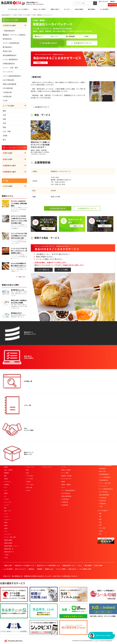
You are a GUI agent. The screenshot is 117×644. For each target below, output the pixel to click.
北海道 (5, 135)
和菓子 (6, 523)
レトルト (7, 505)
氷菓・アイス (8, 511)
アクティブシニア (47, 467)
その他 (34, 15)
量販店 (63, 455)
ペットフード (8, 534)
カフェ (63, 487)
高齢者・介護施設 (66, 485)
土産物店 (64, 458)
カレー (6, 490)
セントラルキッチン (67, 479)
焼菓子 (6, 526)
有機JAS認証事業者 (9, 84)
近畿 (4, 119)
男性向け (45, 455)
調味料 (6, 493)
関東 (4, 111)
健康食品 (7, 473)
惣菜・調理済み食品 (9, 452)
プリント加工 (30, 485)
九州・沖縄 (7, 131)
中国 (4, 123)
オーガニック (46, 464)
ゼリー (6, 487)
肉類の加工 (29, 455)
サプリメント (8, 482)
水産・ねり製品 (8, 470)
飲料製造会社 (7, 39)
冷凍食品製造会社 (9, 63)
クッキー (7, 517)
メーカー (64, 467)
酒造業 (63, 482)
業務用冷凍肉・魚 (9, 549)
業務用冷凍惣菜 (8, 543)
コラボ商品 (46, 461)
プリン (6, 531)
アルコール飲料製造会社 (11, 43)
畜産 (5, 476)
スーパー (64, 452)
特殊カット (29, 461)
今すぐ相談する (44, 270)
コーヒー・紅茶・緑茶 (10, 68)
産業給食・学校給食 (67, 476)
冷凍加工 (29, 482)
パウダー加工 (30, 476)
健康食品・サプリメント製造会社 (14, 35)
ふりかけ (7, 499)
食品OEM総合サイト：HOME (9, 15)
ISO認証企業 (7, 96)
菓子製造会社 (7, 47)
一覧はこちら (22, 277)
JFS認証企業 (7, 92)
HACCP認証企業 (8, 80)
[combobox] (84, 3)
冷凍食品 (7, 485)
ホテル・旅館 (65, 461)
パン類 (6, 458)
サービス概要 (63, 270)
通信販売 (64, 464)
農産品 (6, 467)
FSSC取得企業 (8, 88)
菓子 (5, 508)
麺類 (5, 464)
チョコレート (8, 520)
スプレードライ (30, 467)
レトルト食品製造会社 (10, 59)
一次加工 (7, 555)
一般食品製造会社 (9, 31)
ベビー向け (46, 452)
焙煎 (27, 473)
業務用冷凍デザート (9, 552)
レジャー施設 (65, 473)
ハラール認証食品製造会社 (12, 76)
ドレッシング (8, 502)
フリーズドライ (8, 72)
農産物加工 (29, 452)
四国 (4, 127)
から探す (9, 25)
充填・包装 (29, 487)
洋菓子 (6, 528)
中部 (4, 115)
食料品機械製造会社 (10, 55)
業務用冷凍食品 (8, 540)
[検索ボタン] (95, 3)
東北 (4, 140)
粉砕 (27, 470)
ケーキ (6, 514)
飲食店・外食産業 (66, 470)
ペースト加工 (30, 479)
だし (5, 496)
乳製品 (6, 479)
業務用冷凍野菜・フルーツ (11, 546)
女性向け (45, 458)
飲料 (5, 455)
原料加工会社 (7, 51)
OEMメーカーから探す (24, 15)
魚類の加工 (29, 458)
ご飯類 (6, 461)
